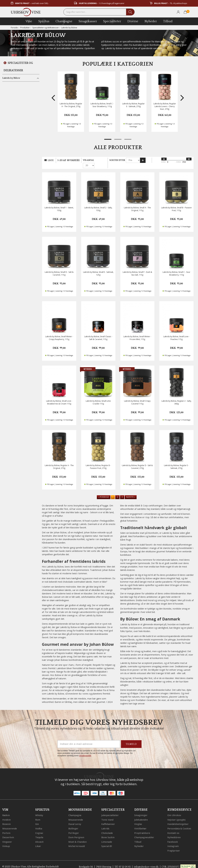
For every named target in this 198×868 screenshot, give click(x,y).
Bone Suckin (108, 832)
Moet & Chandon (78, 836)
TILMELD (131, 739)
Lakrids (105, 823)
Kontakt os (173, 828)
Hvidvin (6, 815)
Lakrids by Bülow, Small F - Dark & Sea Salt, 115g (137, 269)
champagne (64, 22)
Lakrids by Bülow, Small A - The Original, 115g (137, 204)
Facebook (173, 836)
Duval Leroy (75, 819)
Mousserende (10, 823)
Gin (37, 819)
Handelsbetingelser (178, 819)
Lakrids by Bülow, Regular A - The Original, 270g (71, 105)
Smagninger (141, 811)
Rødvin (6, 811)
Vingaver (7, 836)
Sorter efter (117, 160)
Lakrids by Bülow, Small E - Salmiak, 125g (98, 269)
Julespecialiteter (110, 811)
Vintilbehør (140, 823)
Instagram (173, 841)
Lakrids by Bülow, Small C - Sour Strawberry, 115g (102, 105)
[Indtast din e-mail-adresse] (89, 739)
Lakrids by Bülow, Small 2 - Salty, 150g (98, 204)
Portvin (6, 828)
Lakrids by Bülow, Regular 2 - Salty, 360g (176, 398)
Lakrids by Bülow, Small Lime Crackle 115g (98, 398)
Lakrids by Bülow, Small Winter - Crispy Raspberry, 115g (59, 333)
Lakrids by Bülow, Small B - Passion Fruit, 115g (176, 204)
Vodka (39, 823)
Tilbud (168, 21)
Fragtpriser (173, 845)
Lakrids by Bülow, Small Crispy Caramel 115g (137, 398)
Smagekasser (88, 21)
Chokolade (107, 828)
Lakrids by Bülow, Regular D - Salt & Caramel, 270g (137, 462)
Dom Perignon (76, 832)
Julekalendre (141, 815)
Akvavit (39, 836)
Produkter (25, 28)
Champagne (75, 811)
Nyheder (151, 21)
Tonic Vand (108, 815)
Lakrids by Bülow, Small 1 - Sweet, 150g (59, 204)
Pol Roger (74, 828)
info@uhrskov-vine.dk (146, 861)
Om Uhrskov (174, 811)
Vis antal (88, 160)
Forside (14, 28)
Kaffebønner (108, 819)
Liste (51, 160)
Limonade (107, 836)
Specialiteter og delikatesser (46, 28)
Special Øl (107, 841)
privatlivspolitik (85, 751)
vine (29, 21)
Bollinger (73, 823)
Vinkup (6, 841)
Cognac (39, 828)
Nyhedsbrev (174, 832)
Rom (38, 815)
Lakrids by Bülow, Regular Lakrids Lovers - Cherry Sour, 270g (165, 106)
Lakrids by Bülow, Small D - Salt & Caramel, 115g (59, 269)
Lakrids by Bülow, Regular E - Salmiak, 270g (133, 105)
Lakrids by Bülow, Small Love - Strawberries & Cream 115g (59, 398)
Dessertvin (8, 832)
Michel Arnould (77, 841)
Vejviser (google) (177, 815)
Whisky (39, 811)
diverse (133, 21)
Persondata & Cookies (180, 823)
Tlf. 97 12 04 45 (122, 861)
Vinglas (138, 819)
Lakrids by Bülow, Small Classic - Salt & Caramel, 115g (98, 333)
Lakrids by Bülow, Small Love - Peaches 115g (176, 333)
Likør (38, 841)
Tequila (39, 832)
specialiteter (112, 21)
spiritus (44, 21)
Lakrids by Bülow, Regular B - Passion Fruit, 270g (98, 462)
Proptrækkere (142, 828)
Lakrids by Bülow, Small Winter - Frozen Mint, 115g (137, 333)
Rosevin (7, 819)
